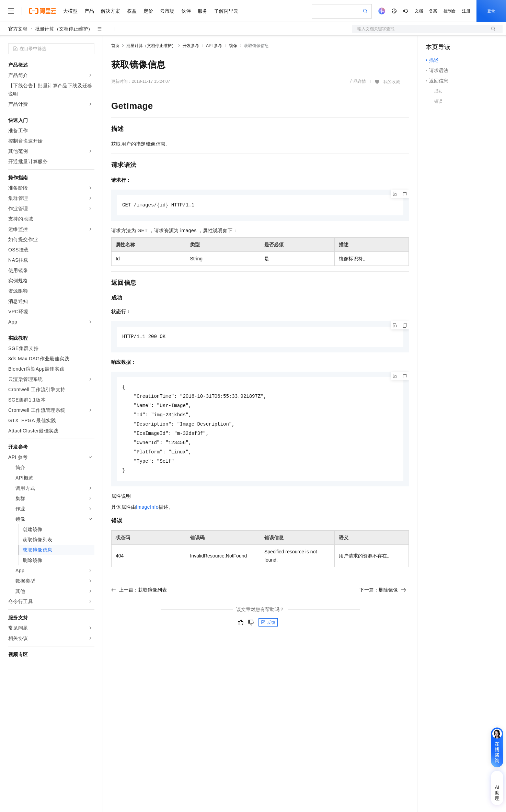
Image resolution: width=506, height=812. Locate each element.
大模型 (70, 11)
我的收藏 (392, 82)
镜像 (233, 46)
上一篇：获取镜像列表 (139, 598)
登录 (491, 11)
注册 (466, 11)
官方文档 (18, 29)
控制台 (450, 11)
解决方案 (111, 11)
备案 (433, 11)
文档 (419, 11)
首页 (115, 46)
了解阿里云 (226, 11)
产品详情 (358, 81)
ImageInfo (147, 515)
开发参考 (191, 46)
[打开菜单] (11, 11)
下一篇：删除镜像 (383, 598)
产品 (89, 11)
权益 (132, 11)
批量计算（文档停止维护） (64, 29)
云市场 (167, 11)
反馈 (268, 631)
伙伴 (186, 11)
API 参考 (214, 46)
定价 (148, 11)
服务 (203, 11)
